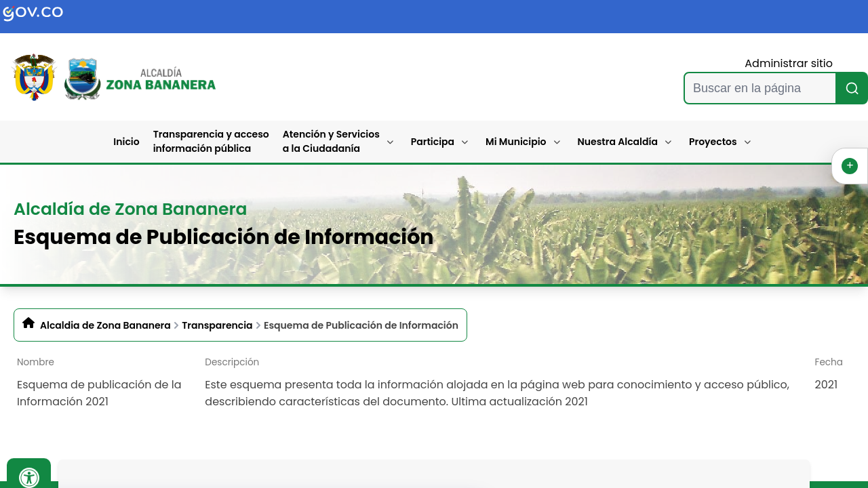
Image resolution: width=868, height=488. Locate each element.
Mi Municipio (516, 142)
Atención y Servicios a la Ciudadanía (331, 141)
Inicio (126, 142)
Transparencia (217, 325)
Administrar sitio (789, 63)
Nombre (36, 362)
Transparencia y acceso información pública (211, 141)
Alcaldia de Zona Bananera (105, 325)
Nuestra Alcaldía (618, 142)
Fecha (829, 362)
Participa (433, 142)
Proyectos (713, 142)
